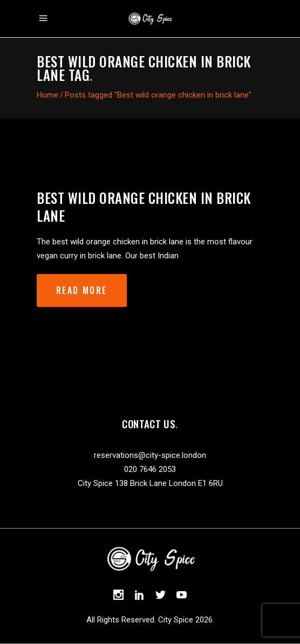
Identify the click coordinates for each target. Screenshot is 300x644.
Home (47, 95)
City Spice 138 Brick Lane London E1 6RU (150, 483)
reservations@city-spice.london (150, 455)
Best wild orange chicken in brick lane (144, 207)
